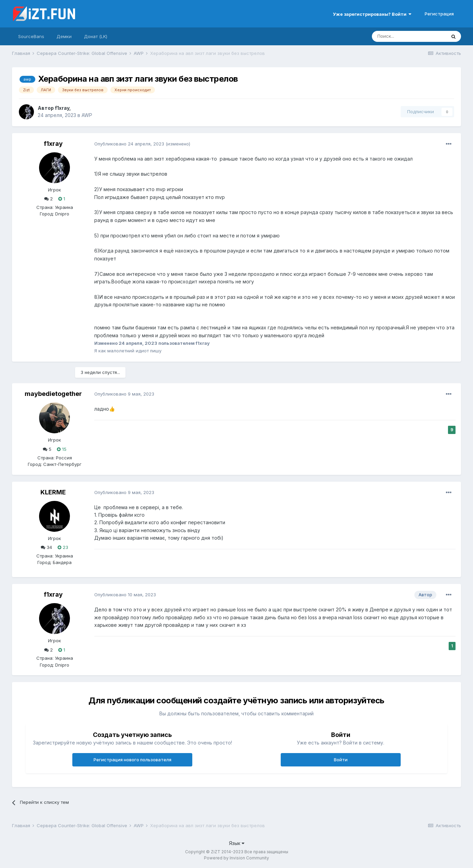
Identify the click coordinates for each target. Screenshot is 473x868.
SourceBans (31, 36)
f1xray (62, 108)
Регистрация (439, 14)
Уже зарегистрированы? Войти (372, 14)
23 (63, 547)
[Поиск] (409, 36)
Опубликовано (129, 144)
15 (62, 449)
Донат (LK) (96, 36)
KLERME (53, 492)
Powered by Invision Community (236, 858)
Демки (64, 36)
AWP (87, 115)
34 (46, 547)
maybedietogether (53, 394)
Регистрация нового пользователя (132, 760)
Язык (237, 843)
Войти (341, 760)
